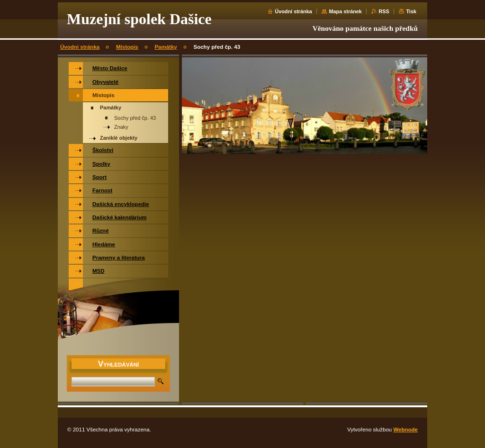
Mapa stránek (345, 11)
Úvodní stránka (293, 11)
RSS (384, 11)
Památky (166, 47)
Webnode (405, 430)
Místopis (127, 47)
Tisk (411, 11)
